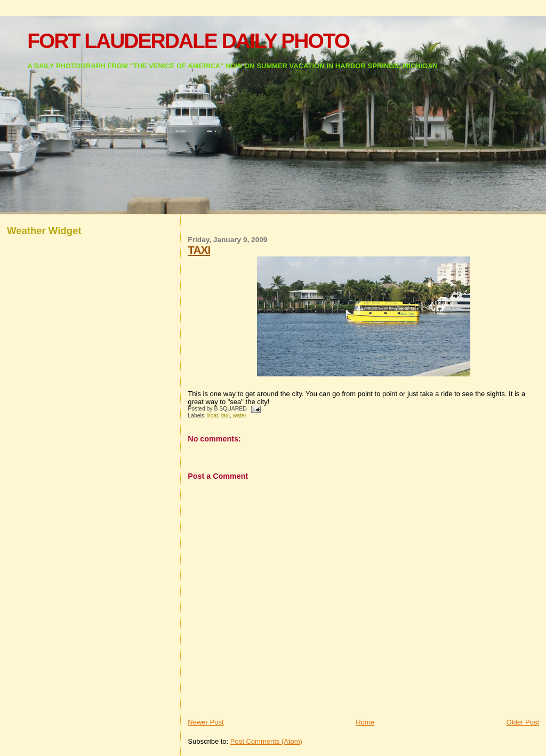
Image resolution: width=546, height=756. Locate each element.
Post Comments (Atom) (266, 741)
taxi (226, 416)
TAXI (199, 250)
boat (213, 416)
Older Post (523, 722)
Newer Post (206, 722)
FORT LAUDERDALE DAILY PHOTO (188, 41)
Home (365, 722)
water (240, 416)
